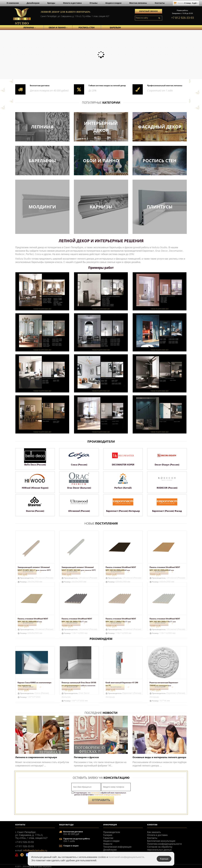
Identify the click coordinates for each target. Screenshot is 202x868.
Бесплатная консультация (161, 841)
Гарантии (108, 838)
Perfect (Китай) (123, 488)
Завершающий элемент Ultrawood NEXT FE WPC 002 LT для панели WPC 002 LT (34, 570)
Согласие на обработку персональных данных (160, 848)
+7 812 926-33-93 (183, 18)
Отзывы (94, 3)
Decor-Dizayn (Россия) (167, 465)
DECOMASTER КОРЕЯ (123, 465)
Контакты (160, 3)
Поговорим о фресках (86, 757)
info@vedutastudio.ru (35, 850)
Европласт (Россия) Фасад (167, 511)
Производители (112, 832)
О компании (13, 3)
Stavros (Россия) (35, 511)
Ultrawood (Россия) (79, 511)
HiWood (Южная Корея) (35, 488)
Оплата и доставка (72, 3)
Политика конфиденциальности (164, 844)
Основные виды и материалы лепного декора (159, 757)
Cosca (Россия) (79, 465)
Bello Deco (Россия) (35, 465)
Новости (108, 844)
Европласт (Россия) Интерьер (123, 511)
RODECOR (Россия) (167, 488)
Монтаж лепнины (138, 3)
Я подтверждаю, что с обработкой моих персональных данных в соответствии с (100, 794)
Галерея (108, 835)
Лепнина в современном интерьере (36, 757)
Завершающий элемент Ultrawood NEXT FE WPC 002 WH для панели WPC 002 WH (79, 570)
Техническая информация (117, 847)
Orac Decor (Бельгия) (79, 488)
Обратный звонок (148, 11)
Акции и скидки (113, 3)
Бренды (51, 3)
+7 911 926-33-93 (24, 846)
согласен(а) (95, 793)
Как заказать (154, 832)
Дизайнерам (33, 3)
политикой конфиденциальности (107, 795)
